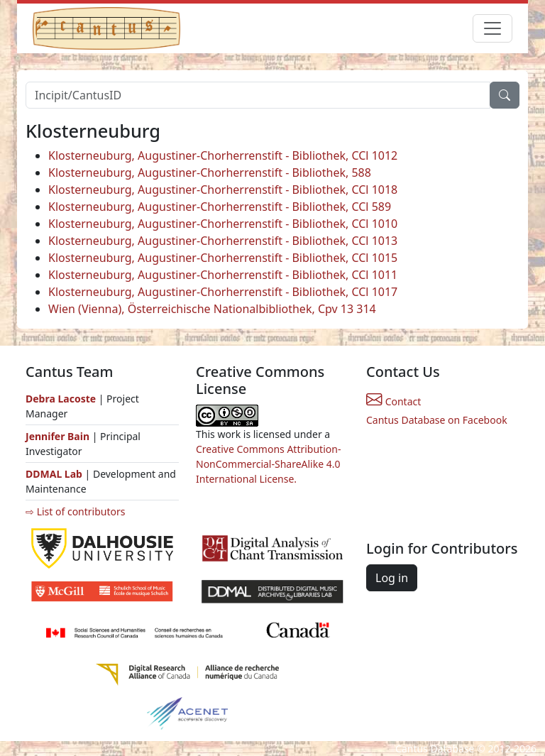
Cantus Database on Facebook (437, 420)
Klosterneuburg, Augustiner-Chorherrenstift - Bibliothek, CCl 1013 (223, 241)
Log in (392, 578)
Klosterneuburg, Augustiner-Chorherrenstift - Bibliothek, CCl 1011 (223, 275)
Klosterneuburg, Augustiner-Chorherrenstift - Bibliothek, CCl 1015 (223, 258)
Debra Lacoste (61, 399)
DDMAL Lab (54, 474)
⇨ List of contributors (75, 511)
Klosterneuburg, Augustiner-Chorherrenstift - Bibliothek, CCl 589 (220, 207)
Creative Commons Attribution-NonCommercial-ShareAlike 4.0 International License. (268, 464)
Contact (393, 401)
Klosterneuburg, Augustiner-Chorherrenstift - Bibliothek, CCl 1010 (223, 224)
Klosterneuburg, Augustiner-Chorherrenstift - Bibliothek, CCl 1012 (223, 155)
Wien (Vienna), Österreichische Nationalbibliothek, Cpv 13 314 (212, 309)
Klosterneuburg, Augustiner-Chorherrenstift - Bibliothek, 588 (210, 172)
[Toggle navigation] (492, 28)
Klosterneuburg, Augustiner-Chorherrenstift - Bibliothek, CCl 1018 (223, 190)
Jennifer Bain (59, 436)
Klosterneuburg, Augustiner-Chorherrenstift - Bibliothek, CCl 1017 (223, 292)
